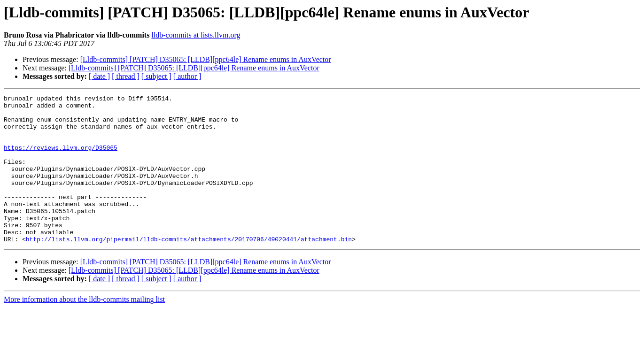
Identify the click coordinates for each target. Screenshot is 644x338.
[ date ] (99, 76)
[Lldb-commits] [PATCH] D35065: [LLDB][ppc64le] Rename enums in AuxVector (206, 59)
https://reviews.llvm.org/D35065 (61, 159)
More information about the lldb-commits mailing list (84, 329)
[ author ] (187, 76)
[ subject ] (156, 76)
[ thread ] (126, 76)
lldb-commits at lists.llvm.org (196, 35)
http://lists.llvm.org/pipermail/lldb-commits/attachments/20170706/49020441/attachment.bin (189, 269)
